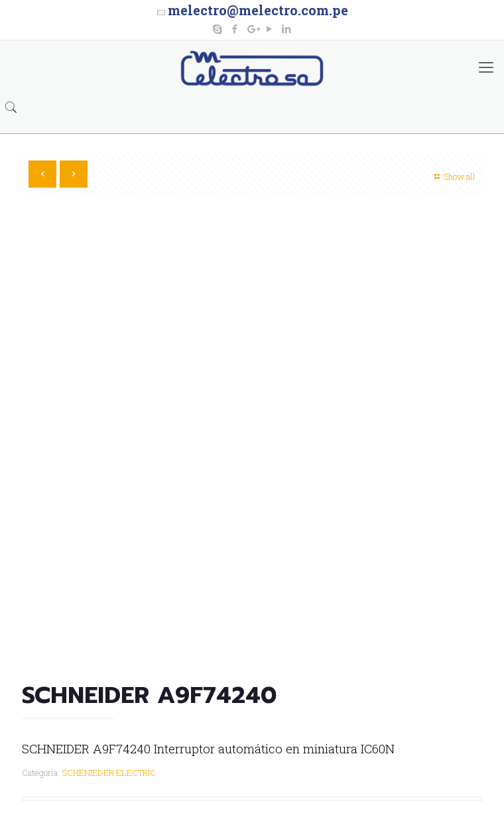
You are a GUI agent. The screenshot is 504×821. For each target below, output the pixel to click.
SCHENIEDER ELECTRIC (109, 773)
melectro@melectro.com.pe (258, 10)
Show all (453, 176)
